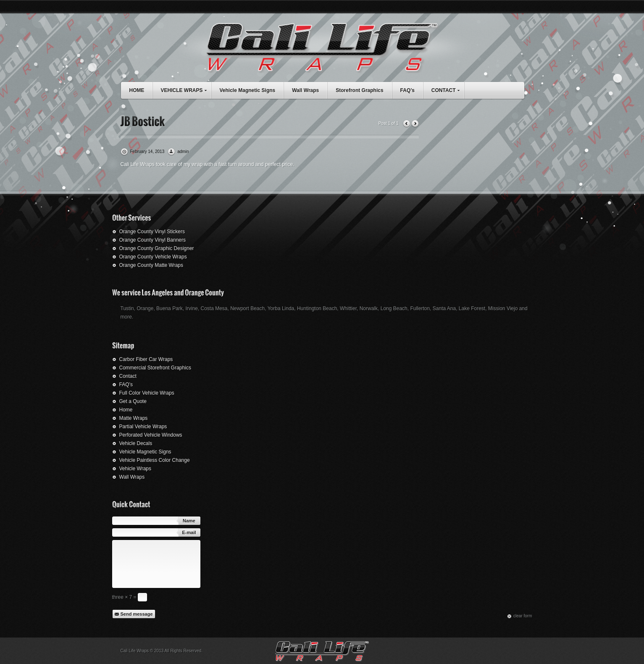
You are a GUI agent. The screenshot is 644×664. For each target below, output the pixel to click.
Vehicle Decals (136, 443)
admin (183, 152)
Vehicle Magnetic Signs (248, 90)
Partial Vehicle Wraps (143, 427)
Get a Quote (133, 401)
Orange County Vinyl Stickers (152, 232)
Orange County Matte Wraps (151, 265)
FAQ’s (407, 90)
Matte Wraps (134, 418)
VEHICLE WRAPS (186, 89)
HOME (137, 90)
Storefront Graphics (359, 90)
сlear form (523, 616)
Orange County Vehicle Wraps (153, 257)
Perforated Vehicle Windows (151, 435)
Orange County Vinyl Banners (153, 240)
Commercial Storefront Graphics (155, 368)
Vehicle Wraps (135, 469)
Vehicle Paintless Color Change (155, 460)
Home (126, 410)
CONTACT (448, 89)
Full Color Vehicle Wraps (147, 393)
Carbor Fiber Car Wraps (146, 359)
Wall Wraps (305, 90)
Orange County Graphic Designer (157, 248)
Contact (128, 376)
